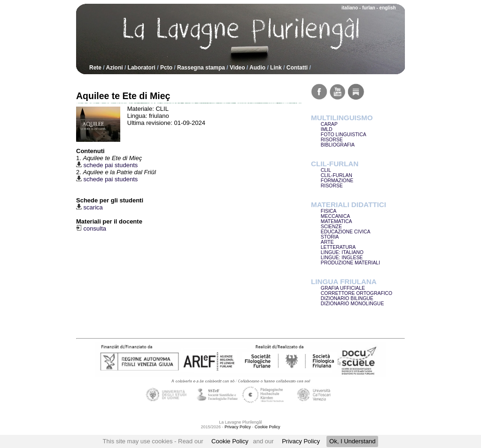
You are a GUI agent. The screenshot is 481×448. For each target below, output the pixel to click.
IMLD (327, 129)
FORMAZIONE (337, 181)
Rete (95, 68)
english (388, 8)
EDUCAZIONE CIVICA (346, 232)
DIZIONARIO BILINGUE (347, 298)
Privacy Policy (301, 441)
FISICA (329, 211)
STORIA (330, 237)
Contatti (297, 68)
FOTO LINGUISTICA (344, 135)
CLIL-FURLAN (337, 175)
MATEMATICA (337, 221)
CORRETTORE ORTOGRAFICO (357, 293)
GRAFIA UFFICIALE (343, 288)
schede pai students (107, 165)
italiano (350, 8)
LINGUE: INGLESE (342, 258)
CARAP (329, 124)
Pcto (166, 68)
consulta (91, 228)
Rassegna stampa (201, 68)
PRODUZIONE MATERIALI (350, 263)
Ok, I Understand (352, 441)
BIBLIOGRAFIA (338, 145)
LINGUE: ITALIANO (342, 252)
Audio (257, 68)
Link (276, 68)
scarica (89, 207)
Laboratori (142, 68)
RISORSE (332, 140)
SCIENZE (331, 227)
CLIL (326, 170)
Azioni (115, 68)
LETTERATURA (338, 247)
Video (237, 68)
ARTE (327, 242)
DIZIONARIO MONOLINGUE (353, 304)
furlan (369, 8)
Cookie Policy (230, 441)
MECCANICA (335, 216)
